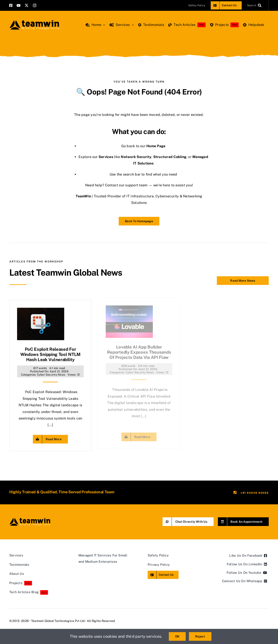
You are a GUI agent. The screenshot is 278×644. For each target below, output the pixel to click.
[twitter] (27, 5)
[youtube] (19, 5)
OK (177, 636)
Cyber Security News (51, 372)
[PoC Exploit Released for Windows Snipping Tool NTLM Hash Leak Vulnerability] (41, 309)
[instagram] (35, 5)
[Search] (255, 5)
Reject (200, 636)
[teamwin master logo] (34, 21)
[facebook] (11, 5)
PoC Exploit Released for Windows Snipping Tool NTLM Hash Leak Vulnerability (50, 352)
